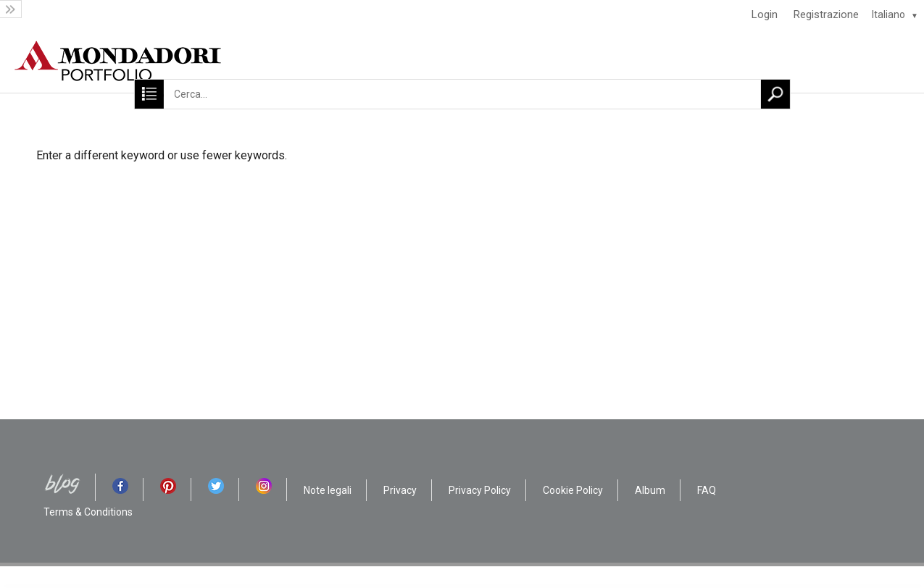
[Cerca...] (462, 94)
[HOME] (462, 61)
